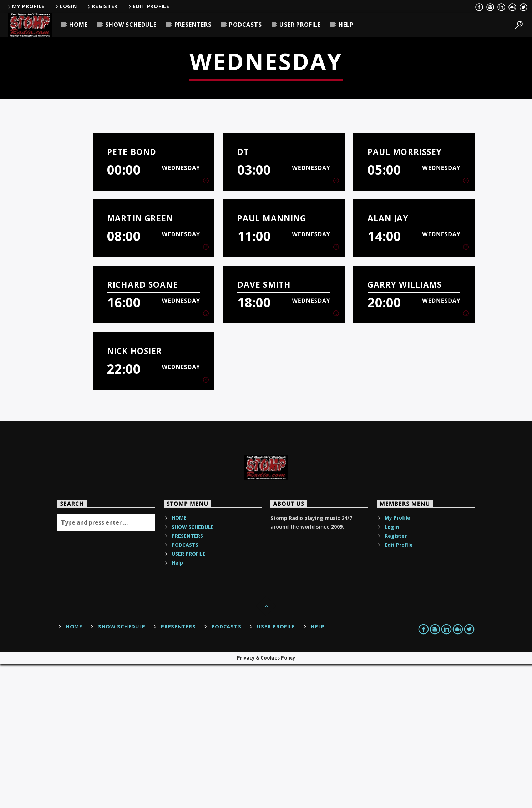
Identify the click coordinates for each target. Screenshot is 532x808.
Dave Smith (264, 429)
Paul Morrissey (405, 296)
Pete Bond (132, 296)
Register (102, 6)
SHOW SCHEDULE (131, 25)
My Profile (26, 6)
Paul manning (272, 362)
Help (346, 25)
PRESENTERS (193, 25)
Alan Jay (388, 362)
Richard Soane (143, 429)
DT (243, 296)
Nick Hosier (135, 495)
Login (65, 6)
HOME (78, 25)
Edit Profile (148, 6)
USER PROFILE (300, 25)
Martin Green (140, 362)
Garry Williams (405, 429)
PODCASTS (245, 25)
